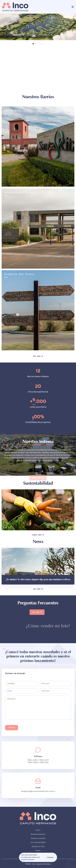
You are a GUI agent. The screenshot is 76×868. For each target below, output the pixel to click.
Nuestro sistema (38, 838)
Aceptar (50, 857)
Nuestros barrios (38, 834)
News (38, 850)
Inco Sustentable (38, 842)
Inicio (38, 830)
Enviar (12, 730)
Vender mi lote (38, 846)
